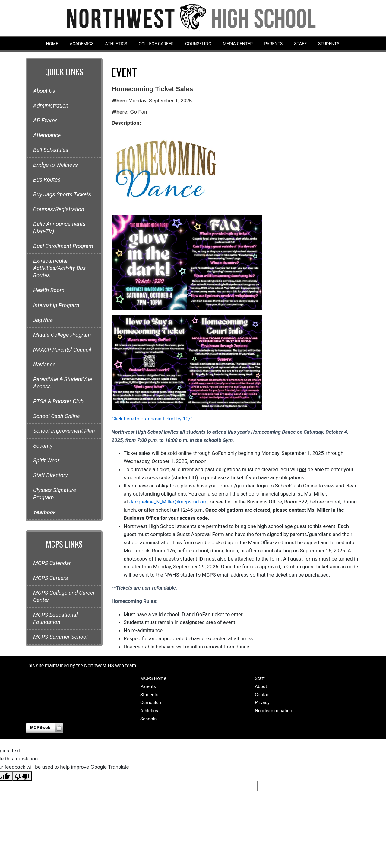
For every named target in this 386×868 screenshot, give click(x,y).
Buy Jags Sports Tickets (62, 194)
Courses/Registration (59, 209)
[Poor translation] (22, 776)
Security (43, 446)
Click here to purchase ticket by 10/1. (153, 419)
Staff (300, 44)
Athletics (116, 44)
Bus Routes (47, 180)
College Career (156, 44)
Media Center (238, 44)
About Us (44, 91)
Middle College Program (62, 335)
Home (52, 44)
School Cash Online (57, 416)
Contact (263, 695)
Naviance (44, 365)
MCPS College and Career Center (64, 596)
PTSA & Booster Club (58, 401)
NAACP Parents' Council (62, 350)
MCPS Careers (51, 578)
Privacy (262, 702)
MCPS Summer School (60, 637)
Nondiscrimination (274, 711)
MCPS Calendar (52, 563)
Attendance (47, 135)
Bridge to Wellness (55, 165)
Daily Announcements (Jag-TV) (59, 228)
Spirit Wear (46, 461)
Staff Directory (51, 475)
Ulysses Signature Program (55, 494)
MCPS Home (153, 678)
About (261, 686)
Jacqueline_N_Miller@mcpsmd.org (169, 502)
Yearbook (44, 512)
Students (329, 44)
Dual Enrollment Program (63, 246)
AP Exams (45, 121)
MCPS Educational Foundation (55, 619)
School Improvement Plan (64, 431)
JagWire (43, 320)
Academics (82, 44)
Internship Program (56, 305)
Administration (51, 106)
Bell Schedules (51, 150)
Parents (273, 44)
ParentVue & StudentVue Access (63, 383)
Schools (148, 719)
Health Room (49, 290)
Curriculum (151, 702)
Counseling (198, 44)
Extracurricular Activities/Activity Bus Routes (59, 268)
